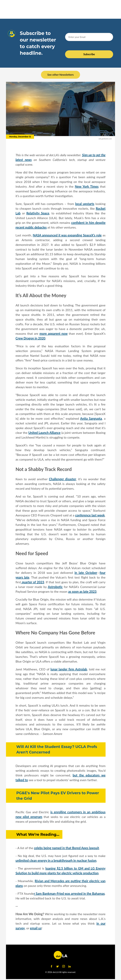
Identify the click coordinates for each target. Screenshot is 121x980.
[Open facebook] (52, 966)
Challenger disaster (62, 479)
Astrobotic (55, 587)
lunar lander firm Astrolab (69, 669)
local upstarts (85, 204)
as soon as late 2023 (82, 591)
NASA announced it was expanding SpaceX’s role (67, 235)
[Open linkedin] (69, 966)
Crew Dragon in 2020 (30, 338)
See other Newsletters (60, 75)
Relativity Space (38, 213)
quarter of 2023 (33, 582)
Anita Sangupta (91, 418)
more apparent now (54, 333)
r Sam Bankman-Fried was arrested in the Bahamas (69, 893)
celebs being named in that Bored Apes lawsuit (67, 848)
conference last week (90, 515)
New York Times (87, 186)
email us (36, 928)
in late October (86, 573)
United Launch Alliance (44, 433)
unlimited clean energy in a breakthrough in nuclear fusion (56, 860)
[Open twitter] (58, 966)
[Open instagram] (63, 966)
